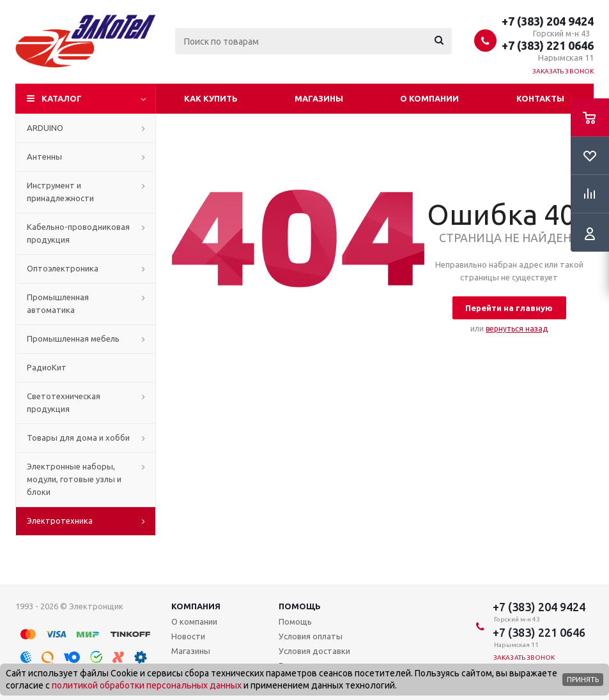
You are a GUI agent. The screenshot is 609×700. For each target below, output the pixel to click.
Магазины (319, 98)
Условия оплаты (311, 636)
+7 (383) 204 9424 (548, 21)
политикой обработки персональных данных (147, 685)
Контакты (540, 98)
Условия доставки (314, 651)
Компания (196, 606)
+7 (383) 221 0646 (548, 45)
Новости (188, 636)
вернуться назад (517, 329)
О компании (429, 98)
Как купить (211, 98)
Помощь (300, 606)
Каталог (62, 98)
